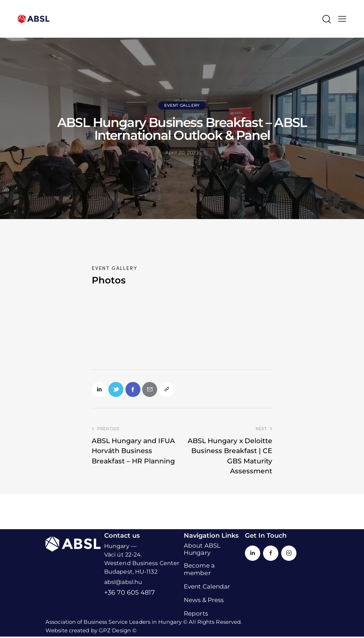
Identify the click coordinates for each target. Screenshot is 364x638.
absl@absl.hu (123, 583)
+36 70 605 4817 (130, 594)
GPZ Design (115, 632)
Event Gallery (182, 105)
